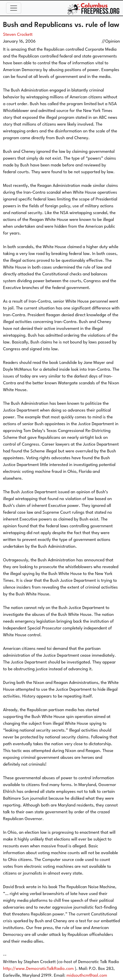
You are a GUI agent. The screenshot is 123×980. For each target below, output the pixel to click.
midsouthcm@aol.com (87, 976)
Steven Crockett (18, 35)
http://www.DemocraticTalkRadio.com (38, 969)
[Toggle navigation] (14, 8)
